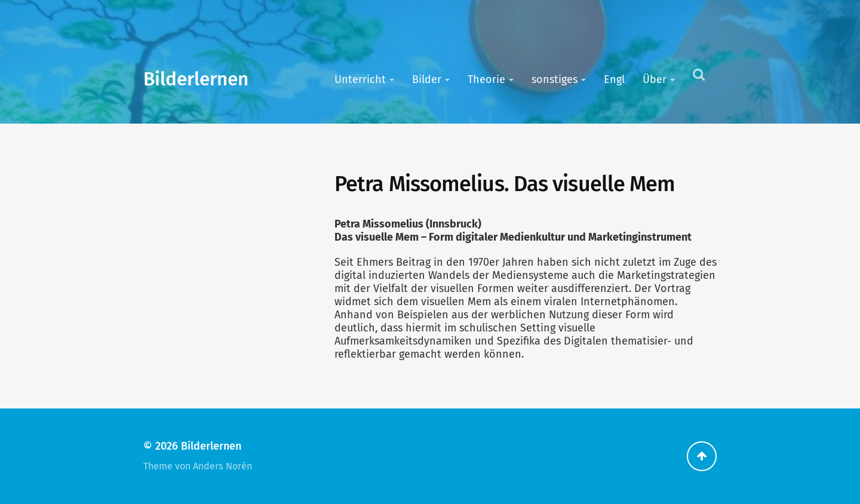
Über (655, 79)
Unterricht (360, 79)
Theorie (486, 79)
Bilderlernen (196, 79)
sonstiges (555, 79)
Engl (614, 79)
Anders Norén (222, 466)
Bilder (427, 79)
